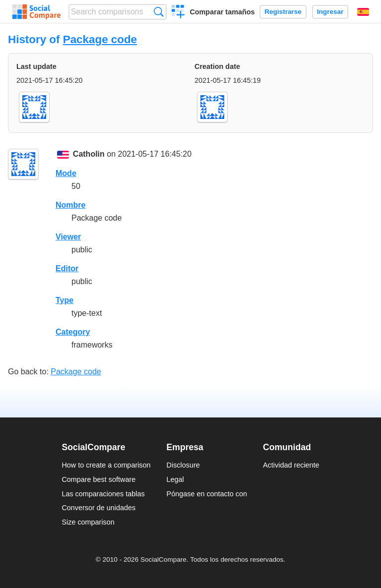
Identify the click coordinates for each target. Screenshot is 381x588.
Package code (100, 39)
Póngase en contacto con (207, 494)
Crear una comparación (178, 13)
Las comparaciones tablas (103, 494)
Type (64, 300)
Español (363, 12)
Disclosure (183, 465)
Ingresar (330, 12)
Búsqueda (159, 12)
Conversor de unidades (98, 508)
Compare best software (98, 479)
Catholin (89, 154)
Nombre (70, 205)
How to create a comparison (106, 465)
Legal (175, 479)
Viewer (68, 237)
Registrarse (283, 12)
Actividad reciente (291, 465)
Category (73, 332)
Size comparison (88, 522)
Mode (66, 173)
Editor (67, 268)
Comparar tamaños (222, 12)
